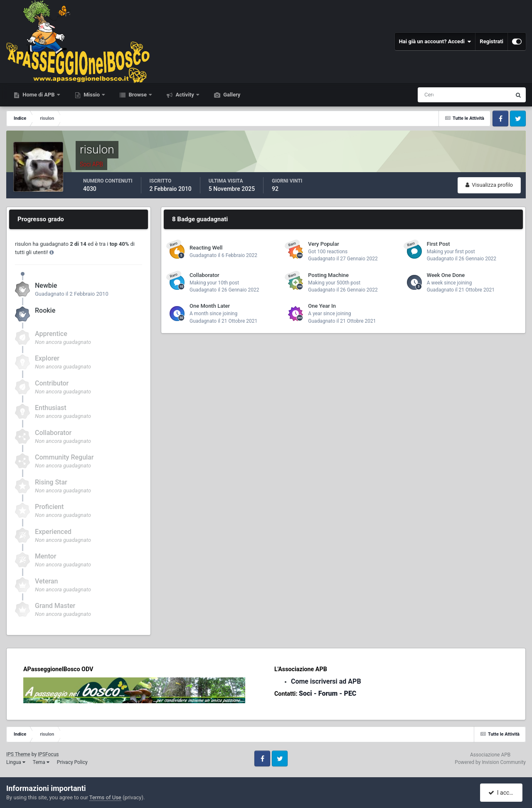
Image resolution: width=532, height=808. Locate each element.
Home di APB (39, 95)
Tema (41, 762)
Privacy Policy (72, 762)
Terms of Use (105, 797)
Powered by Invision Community (490, 762)
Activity (185, 95)
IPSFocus (48, 754)
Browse (138, 95)
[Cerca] (430, 95)
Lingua (16, 762)
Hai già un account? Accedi (435, 42)
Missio (92, 95)
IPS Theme (18, 754)
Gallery (231, 95)
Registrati (491, 41)
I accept (502, 793)
